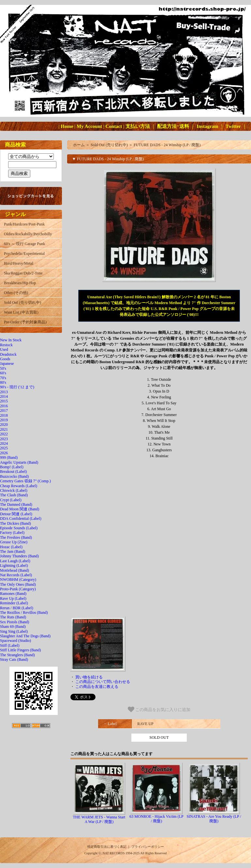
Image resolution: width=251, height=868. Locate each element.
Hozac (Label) (11, 547)
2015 (4, 401)
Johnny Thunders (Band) (19, 556)
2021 (4, 429)
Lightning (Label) (14, 566)
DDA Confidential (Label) (21, 519)
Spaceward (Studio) (15, 641)
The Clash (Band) (14, 495)
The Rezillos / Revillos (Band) (24, 612)
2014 (4, 396)
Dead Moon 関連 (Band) (20, 509)
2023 (4, 439)
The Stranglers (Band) (17, 655)
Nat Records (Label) (16, 575)
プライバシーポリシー (148, 847)
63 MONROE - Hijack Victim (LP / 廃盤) (156, 819)
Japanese (7, 364)
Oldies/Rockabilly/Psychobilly (28, 234)
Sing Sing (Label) (14, 631)
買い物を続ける (89, 677)
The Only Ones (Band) (18, 584)
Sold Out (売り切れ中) (22, 302)
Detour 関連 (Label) (16, 514)
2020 (4, 425)
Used (4, 349)
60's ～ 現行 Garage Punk (24, 244)
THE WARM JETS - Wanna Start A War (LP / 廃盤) (99, 819)
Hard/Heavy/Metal (19, 263)
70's (3, 378)
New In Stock (11, 340)
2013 (4, 392)
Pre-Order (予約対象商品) (25, 322)
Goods (5, 359)
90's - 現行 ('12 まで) (17, 387)
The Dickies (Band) (15, 523)
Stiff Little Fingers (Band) (20, 650)
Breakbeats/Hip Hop (20, 283)
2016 (4, 406)
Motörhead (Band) (15, 570)
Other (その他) (16, 293)
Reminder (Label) (14, 603)
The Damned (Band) (16, 504)
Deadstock (8, 354)
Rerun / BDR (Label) (17, 608)
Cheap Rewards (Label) (19, 486)
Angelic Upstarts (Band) (19, 462)
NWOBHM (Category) (18, 580)
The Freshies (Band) (16, 537)
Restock (6, 345)
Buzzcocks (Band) (14, 476)
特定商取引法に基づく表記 (107, 847)
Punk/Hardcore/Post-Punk (24, 224)
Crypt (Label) (11, 500)
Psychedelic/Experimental (24, 254)
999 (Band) (9, 457)
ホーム (79, 145)
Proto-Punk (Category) (18, 589)
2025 (4, 448)
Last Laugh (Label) (15, 561)
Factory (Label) (12, 533)
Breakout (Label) (13, 472)
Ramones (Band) (13, 594)
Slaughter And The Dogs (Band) (25, 636)
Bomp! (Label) (12, 467)
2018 (4, 415)
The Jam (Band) (13, 551)
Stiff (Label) (10, 645)
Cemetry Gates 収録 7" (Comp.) (25, 481)
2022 (4, 434)
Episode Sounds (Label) (19, 528)
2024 (4, 443)
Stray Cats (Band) (14, 659)
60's (3, 373)
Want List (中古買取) (21, 312)
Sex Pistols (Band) (15, 622)
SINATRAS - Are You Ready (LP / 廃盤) (214, 819)
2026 (4, 453)
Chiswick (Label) (14, 490)
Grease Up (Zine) (14, 542)
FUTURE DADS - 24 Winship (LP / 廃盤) (167, 145)
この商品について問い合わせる (103, 682)
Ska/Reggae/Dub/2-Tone (23, 273)
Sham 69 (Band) (13, 627)
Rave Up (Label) (13, 598)
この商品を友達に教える (97, 687)
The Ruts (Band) (13, 617)
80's (3, 382)
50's (3, 368)
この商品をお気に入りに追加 (159, 709)
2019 (4, 420)
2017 (4, 411)
